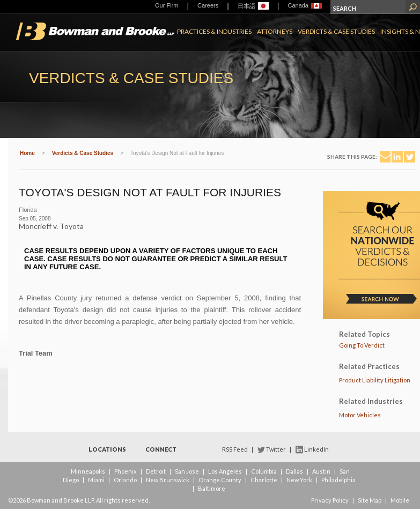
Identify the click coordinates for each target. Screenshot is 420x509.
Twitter (276, 449)
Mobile (400, 500)
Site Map (370, 500)
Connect (161, 449)
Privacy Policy (330, 500)
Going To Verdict (362, 345)
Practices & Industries (214, 31)
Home (27, 153)
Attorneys (275, 31)
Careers (208, 5)
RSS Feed (235, 449)
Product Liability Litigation (375, 380)
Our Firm (167, 5)
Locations (107, 449)
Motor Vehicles (360, 415)
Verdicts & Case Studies (336, 31)
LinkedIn (316, 449)
